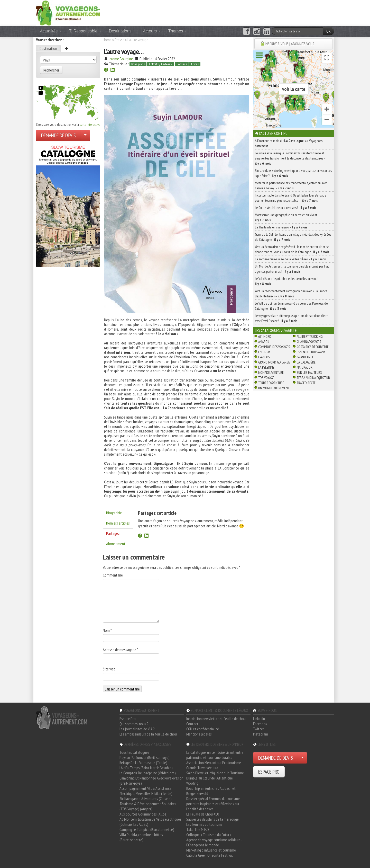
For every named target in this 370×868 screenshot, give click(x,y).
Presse (119, 40)
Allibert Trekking (310, 336)
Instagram (261, 734)
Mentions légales (199, 734)
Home (107, 40)
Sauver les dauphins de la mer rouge (212, 819)
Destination (48, 48)
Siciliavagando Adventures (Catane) (146, 799)
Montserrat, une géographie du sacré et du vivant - (287, 217)
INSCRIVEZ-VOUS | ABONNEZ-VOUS (290, 44)
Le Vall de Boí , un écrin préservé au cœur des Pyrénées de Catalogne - (291, 306)
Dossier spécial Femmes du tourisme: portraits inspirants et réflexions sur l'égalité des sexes (213, 804)
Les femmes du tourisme (204, 824)
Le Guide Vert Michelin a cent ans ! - (286, 208)
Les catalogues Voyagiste (276, 330)
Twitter (258, 729)
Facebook (260, 724)
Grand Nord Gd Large (274, 362)
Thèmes (178, 31)
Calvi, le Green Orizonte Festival (210, 855)
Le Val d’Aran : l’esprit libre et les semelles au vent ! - (287, 281)
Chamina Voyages (309, 342)
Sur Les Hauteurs (309, 373)
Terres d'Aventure (271, 383)
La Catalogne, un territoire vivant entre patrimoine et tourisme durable (215, 755)
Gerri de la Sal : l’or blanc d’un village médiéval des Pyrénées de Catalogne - (293, 237)
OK (329, 31)
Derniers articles (118, 523)
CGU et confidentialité (203, 729)
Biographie (114, 513)
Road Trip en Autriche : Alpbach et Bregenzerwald (211, 791)
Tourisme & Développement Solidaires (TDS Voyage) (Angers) (148, 806)
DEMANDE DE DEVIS (58, 135)
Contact (192, 724)
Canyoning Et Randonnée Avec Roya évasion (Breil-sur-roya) (151, 781)
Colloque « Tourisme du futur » (209, 835)
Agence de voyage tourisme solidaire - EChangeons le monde (214, 842)
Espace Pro (128, 719)
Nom (107, 630)
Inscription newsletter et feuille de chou (216, 719)
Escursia (264, 352)
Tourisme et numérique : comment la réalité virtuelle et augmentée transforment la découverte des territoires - (290, 158)
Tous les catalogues (134, 752)
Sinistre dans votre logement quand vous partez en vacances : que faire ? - (293, 173)
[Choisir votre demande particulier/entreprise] (85, 135)
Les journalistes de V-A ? (137, 729)
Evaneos (264, 357)
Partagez (113, 533)
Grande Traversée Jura (202, 768)
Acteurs (152, 31)
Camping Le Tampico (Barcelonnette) (147, 829)
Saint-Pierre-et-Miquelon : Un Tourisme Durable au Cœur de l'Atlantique (215, 775)
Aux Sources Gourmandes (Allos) (144, 814)
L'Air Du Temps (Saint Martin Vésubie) (146, 768)
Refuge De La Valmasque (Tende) (143, 763)
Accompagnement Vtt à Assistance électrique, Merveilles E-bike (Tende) (146, 791)
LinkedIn (259, 719)
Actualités (51, 31)
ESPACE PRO (269, 772)
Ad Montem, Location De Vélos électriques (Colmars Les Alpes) (150, 822)
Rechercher (51, 70)
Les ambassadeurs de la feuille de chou (148, 734)
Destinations (122, 31)
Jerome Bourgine (121, 59)
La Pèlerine (266, 367)
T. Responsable (85, 31)
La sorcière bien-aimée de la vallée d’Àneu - (291, 259)
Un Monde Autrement (274, 388)
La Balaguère (306, 362)
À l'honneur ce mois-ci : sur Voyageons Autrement (289, 143)
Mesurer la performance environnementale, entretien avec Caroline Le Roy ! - (291, 185)
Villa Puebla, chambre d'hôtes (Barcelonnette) (141, 837)
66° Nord (265, 336)
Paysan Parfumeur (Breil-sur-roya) (145, 757)
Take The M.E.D (198, 829)
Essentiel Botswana (311, 352)
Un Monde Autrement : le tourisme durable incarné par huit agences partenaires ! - (292, 269)
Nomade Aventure (271, 373)
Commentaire (113, 575)
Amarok (264, 342)
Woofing (192, 783)
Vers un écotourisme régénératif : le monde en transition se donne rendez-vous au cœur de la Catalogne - (292, 249)
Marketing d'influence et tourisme (211, 850)
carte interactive (90, 125)
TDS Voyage (266, 378)
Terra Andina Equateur (313, 378)
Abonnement (116, 544)
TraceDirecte (306, 383)
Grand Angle (306, 357)
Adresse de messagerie (121, 650)
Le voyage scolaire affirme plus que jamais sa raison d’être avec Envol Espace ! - (292, 318)
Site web (109, 669)
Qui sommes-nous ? (134, 724)
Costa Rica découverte (313, 347)
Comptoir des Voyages (274, 347)
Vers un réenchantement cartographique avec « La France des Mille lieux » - (291, 294)
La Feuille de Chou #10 (203, 814)
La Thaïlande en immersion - (281, 227)
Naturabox (305, 367)
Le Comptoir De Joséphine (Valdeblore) (148, 773)
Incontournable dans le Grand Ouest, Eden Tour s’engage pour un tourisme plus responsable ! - (290, 198)
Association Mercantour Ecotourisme (214, 763)
